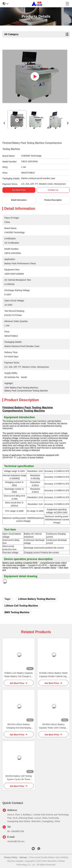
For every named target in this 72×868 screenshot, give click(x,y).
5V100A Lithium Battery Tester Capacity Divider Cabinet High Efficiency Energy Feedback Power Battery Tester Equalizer (53, 675)
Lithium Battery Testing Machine (37, 599)
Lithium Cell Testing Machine (21, 606)
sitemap (23, 857)
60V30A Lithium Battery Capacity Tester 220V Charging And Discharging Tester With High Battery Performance (53, 726)
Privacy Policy (10, 857)
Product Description (53, 200)
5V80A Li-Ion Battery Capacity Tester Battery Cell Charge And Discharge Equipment (19, 675)
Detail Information (19, 200)
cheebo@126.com (16, 841)
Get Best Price (19, 190)
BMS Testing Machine (17, 612)
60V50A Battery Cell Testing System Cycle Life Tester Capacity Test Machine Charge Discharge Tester (19, 778)
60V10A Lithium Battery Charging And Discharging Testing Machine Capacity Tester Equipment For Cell (19, 726)
